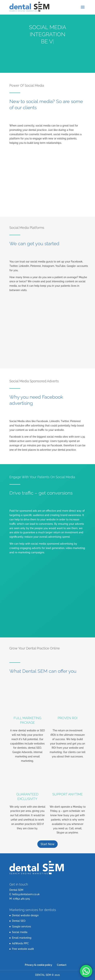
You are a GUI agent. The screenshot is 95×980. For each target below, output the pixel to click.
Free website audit (23, 949)
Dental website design (25, 915)
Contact (62, 965)
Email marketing (22, 938)
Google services (21, 926)
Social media (20, 932)
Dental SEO (19, 921)
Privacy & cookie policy (39, 965)
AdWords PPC (20, 943)
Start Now (47, 844)
